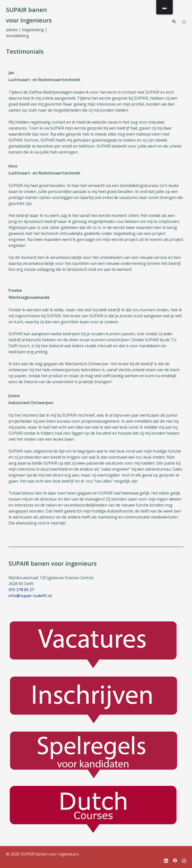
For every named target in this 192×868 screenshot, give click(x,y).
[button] (174, 21)
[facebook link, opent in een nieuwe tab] (175, 860)
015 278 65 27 (21, 590)
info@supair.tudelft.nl (30, 596)
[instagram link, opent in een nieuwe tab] (184, 860)
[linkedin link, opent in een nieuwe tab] (166, 860)
